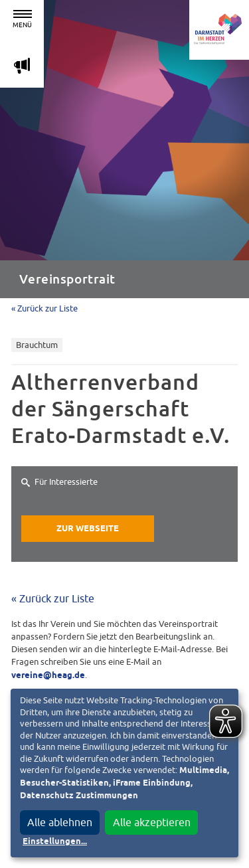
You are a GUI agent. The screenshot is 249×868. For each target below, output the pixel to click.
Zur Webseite (88, 529)
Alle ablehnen (60, 822)
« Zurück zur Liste (44, 308)
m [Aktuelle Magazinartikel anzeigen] (22, 65)
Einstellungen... (55, 842)
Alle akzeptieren (152, 822)
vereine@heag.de (48, 676)
